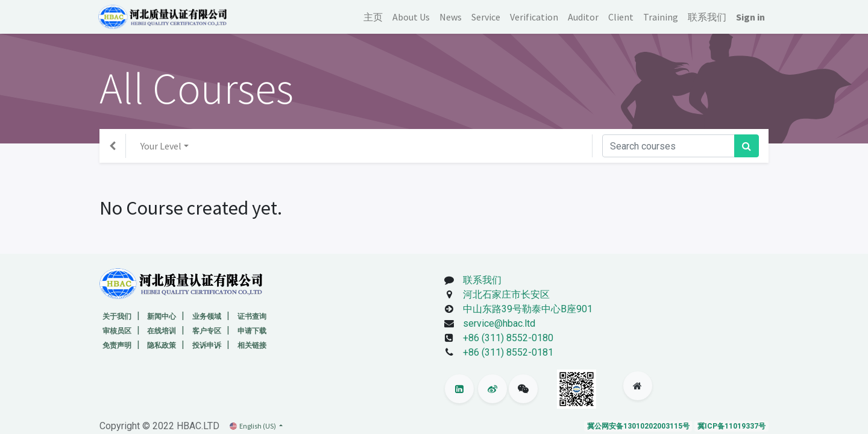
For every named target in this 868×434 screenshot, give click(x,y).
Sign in (749, 17)
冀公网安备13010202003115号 (638, 426)
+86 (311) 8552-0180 (508, 338)
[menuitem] (372, 17)
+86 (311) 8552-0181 (508, 352)
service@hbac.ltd (497, 323)
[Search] (747, 146)
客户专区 (207, 331)
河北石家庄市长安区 (504, 294)
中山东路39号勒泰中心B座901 (525, 309)
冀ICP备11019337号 (731, 426)
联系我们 (482, 280)
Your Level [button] (161, 146)
